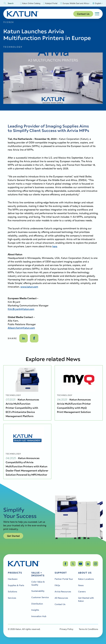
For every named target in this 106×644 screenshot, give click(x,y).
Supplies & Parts (16, 585)
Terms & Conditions (88, 629)
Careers (82, 592)
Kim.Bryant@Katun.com (21, 309)
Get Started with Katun (86, 599)
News (81, 585)
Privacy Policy (66, 629)
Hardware (13, 579)
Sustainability (38, 591)
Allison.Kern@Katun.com (21, 328)
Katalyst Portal (50, 3)
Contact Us (83, 14)
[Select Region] (75, 3)
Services (12, 598)
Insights (35, 610)
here (55, 246)
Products (15, 573)
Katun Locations (86, 579)
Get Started (13, 537)
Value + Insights (38, 574)
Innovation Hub (39, 616)
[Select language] (98, 3)
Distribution (37, 604)
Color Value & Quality (38, 583)
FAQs (57, 585)
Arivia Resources (63, 592)
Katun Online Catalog (30, 3)
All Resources (61, 598)
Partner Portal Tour (64, 579)
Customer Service (40, 597)
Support (61, 573)
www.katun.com (29, 287)
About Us (85, 573)
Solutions (12, 592)
